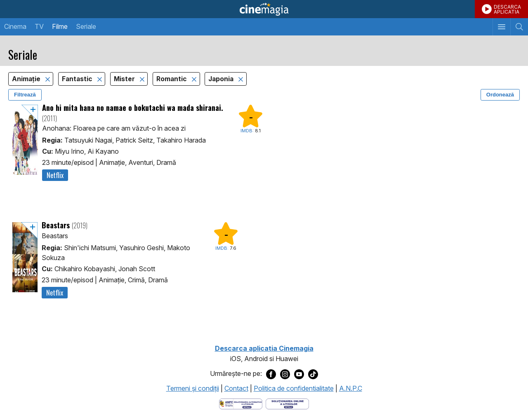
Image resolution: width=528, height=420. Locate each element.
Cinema (15, 26)
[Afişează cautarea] (519, 27)
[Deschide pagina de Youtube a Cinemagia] (299, 374)
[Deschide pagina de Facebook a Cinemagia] (271, 374)
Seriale (86, 26)
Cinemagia (264, 9)
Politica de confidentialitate (294, 388)
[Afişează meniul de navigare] (501, 27)
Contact (236, 388)
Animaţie (27, 79)
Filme (60, 26)
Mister (125, 79)
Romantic (172, 79)
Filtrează (25, 95)
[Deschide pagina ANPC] (241, 404)
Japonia (222, 79)
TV (39, 26)
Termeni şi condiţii (193, 388)
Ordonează (500, 95)
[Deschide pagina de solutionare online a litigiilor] (287, 404)
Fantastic (78, 79)
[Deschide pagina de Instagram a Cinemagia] (285, 374)
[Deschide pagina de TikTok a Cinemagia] (313, 374)
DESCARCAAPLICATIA (507, 9)
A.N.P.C (351, 388)
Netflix (55, 175)
